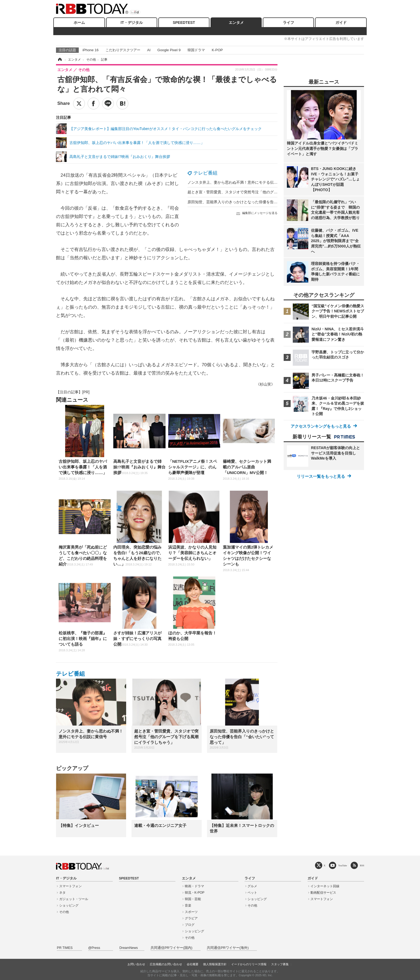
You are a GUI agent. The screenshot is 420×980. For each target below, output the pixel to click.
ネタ (62, 893)
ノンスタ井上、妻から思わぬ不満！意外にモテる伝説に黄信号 (240, 182)
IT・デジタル (132, 23)
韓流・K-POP (195, 893)
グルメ (252, 886)
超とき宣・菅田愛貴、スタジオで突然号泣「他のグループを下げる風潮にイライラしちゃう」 (266, 192)
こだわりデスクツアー (123, 50)
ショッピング (69, 905)
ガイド (341, 23)
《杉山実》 (265, 384)
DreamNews (129, 948)
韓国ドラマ (196, 50)
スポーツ (191, 912)
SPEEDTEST (184, 23)
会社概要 (193, 964)
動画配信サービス (323, 893)
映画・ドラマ (194, 886)
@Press (94, 948)
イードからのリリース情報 (249, 964)
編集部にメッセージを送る (260, 213)
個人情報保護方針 (215, 964)
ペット (252, 893)
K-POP (217, 50)
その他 (64, 912)
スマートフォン (70, 886)
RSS (362, 865)
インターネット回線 (325, 886)
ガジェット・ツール (74, 899)
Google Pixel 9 (169, 50)
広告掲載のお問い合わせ (166, 964)
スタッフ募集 (280, 964)
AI (149, 50)
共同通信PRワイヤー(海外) (228, 948)
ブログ (190, 925)
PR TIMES (65, 948)
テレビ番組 (205, 173)
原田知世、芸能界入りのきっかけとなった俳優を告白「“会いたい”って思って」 (254, 202)
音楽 (188, 905)
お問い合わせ (136, 964)
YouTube (343, 865)
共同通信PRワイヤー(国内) (171, 948)
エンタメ (236, 23)
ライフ (288, 23)
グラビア (191, 918)
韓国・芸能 (193, 899)
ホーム (79, 23)
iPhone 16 (91, 50)
